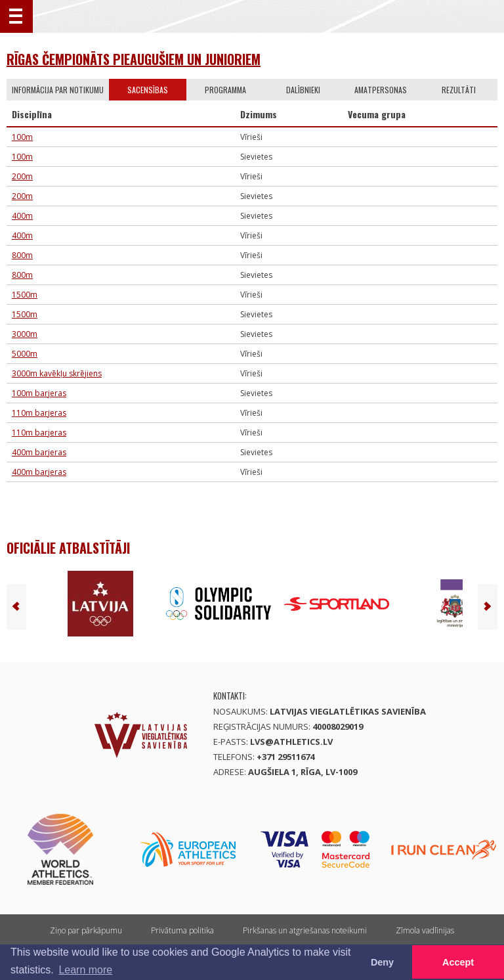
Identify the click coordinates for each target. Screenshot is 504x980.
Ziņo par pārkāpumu (86, 930)
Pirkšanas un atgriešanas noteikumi (305, 930)
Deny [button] (382, 962)
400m (22, 216)
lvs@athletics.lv (291, 742)
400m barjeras (39, 452)
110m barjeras (39, 413)
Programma (225, 90)
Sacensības (148, 90)
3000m (25, 334)
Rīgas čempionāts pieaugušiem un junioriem (134, 59)
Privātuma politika (182, 930)
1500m (25, 295)
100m (22, 137)
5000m (25, 354)
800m (22, 255)
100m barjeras (39, 393)
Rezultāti (459, 90)
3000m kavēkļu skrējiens (57, 373)
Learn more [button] (85, 970)
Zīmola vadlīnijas (425, 930)
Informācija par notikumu (58, 90)
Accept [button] (458, 962)
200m (22, 176)
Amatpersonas (381, 90)
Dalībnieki (303, 90)
